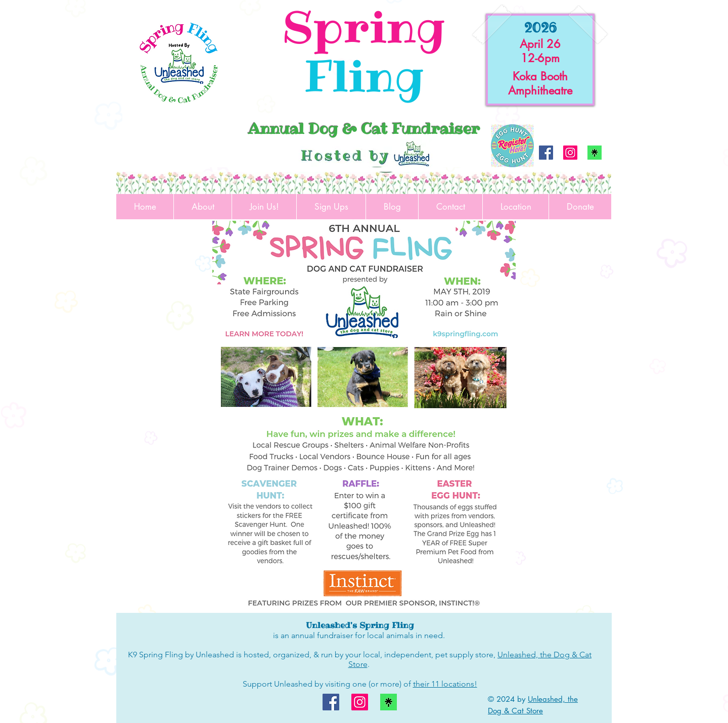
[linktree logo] (595, 153)
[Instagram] (570, 153)
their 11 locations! (445, 684)
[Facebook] (546, 153)
